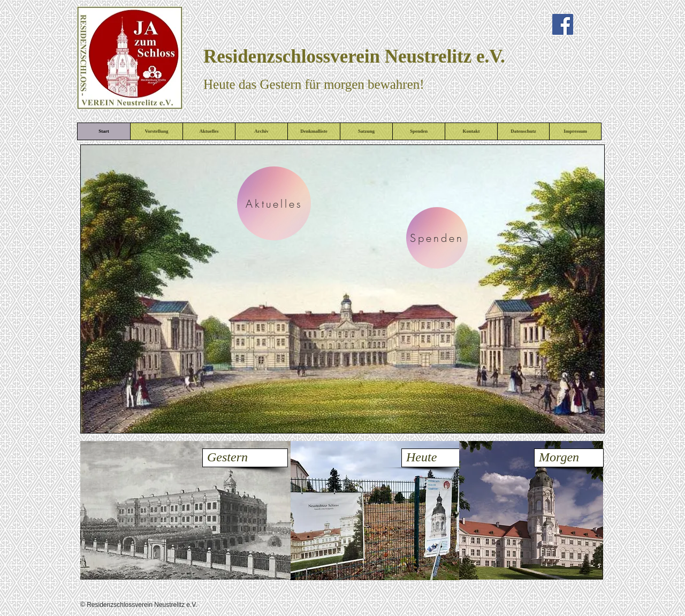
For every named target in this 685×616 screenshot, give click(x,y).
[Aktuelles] (274, 203)
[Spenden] (437, 238)
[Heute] (431, 458)
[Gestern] (245, 458)
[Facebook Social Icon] (563, 24)
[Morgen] (569, 458)
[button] (342, 289)
